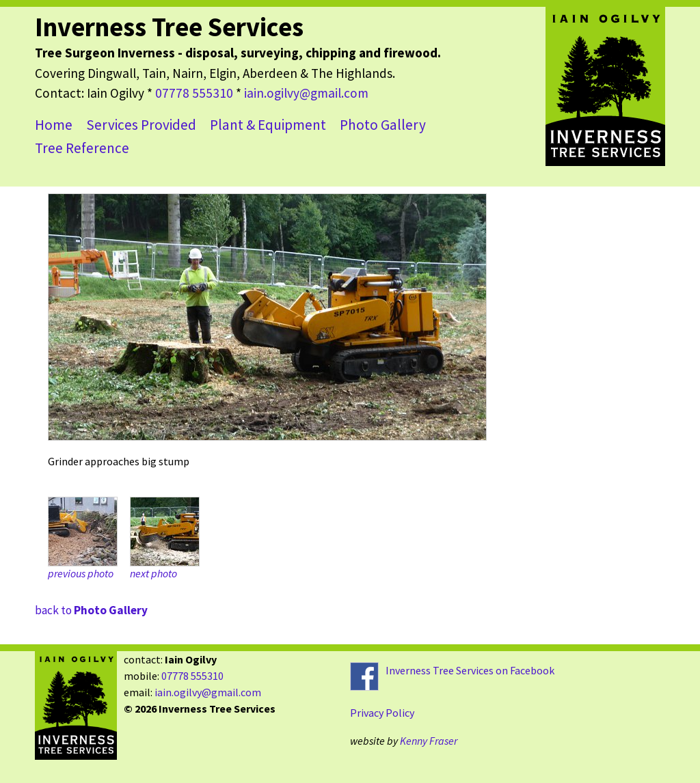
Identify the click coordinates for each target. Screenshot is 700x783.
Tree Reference (82, 148)
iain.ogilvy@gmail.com (306, 93)
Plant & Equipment (268, 125)
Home (54, 125)
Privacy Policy (382, 713)
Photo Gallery (383, 125)
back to (91, 610)
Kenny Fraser (429, 741)
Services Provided (141, 125)
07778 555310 (194, 93)
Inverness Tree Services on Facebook (470, 670)
